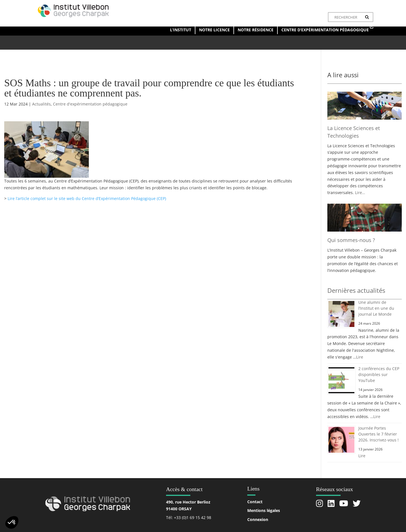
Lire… (360, 193)
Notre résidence (256, 30)
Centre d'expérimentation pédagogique (90, 104)
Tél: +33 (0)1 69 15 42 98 (189, 517)
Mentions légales (264, 510)
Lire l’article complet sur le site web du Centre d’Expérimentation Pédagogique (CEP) (87, 198)
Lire (360, 357)
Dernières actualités (356, 290)
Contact (255, 502)
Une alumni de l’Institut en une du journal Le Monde (376, 308)
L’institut (181, 30)
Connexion (258, 519)
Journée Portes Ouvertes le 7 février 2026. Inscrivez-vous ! (379, 434)
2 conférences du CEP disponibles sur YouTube (379, 374)
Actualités (41, 104)
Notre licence (214, 30)
